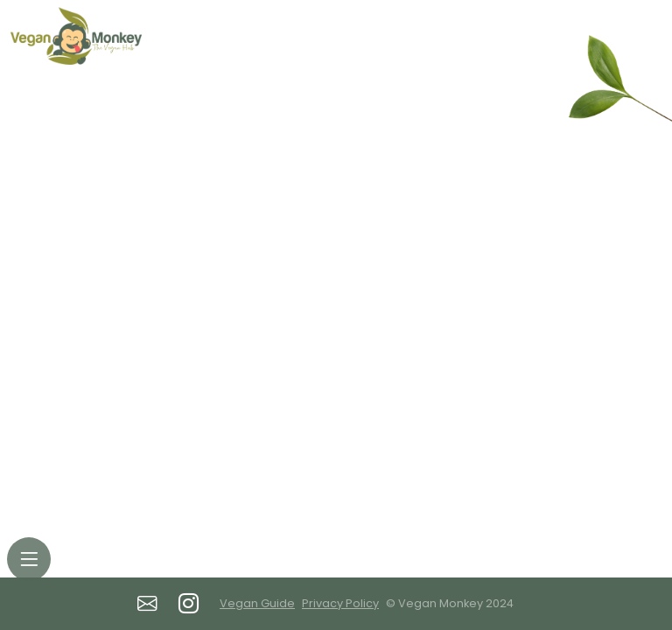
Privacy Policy (340, 603)
